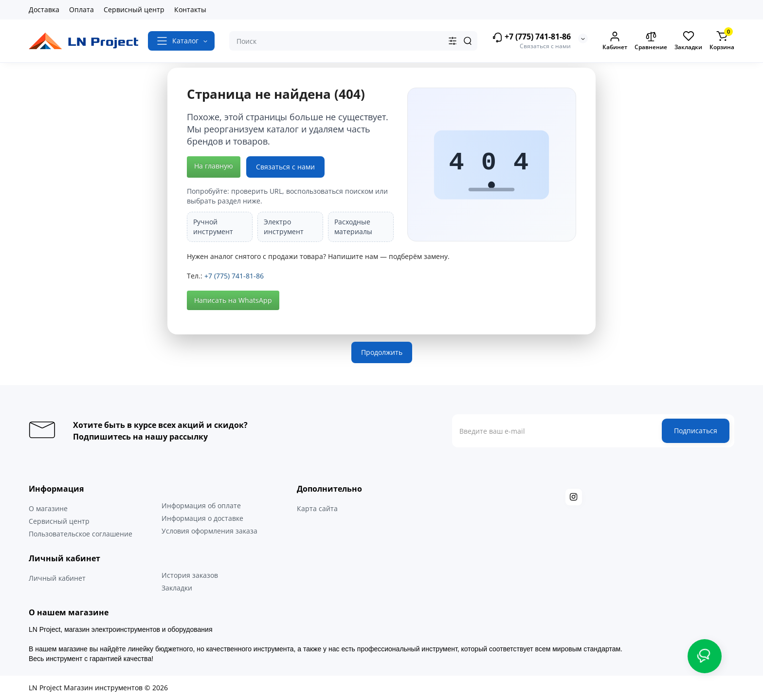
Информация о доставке (202, 518)
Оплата (82, 9)
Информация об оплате (201, 506)
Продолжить (382, 352)
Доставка (44, 9)
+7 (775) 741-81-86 (531, 37)
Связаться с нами (285, 167)
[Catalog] (181, 41)
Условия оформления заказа (209, 531)
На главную (214, 166)
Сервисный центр (134, 9)
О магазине (48, 508)
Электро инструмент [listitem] (284, 227)
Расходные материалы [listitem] (353, 227)
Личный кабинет (57, 578)
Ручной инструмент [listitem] (213, 227)
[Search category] (453, 41)
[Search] (468, 41)
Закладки (177, 588)
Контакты (190, 9)
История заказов (190, 575)
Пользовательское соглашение (81, 534)
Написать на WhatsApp (233, 300)
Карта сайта (317, 508)
